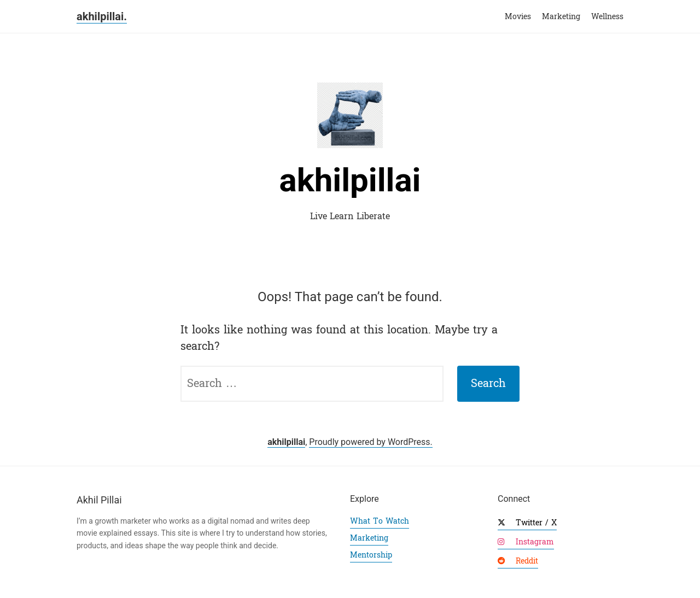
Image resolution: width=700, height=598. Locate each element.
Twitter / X (527, 523)
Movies (518, 17)
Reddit (518, 561)
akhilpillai (350, 180)
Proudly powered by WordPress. (371, 442)
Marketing (561, 17)
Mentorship (371, 555)
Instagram (526, 542)
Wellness (607, 17)
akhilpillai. (102, 16)
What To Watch (380, 521)
